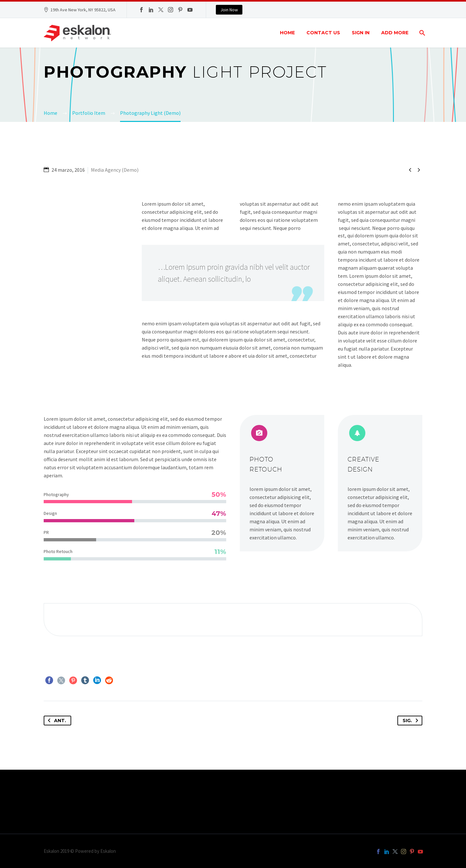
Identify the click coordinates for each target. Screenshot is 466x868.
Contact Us (323, 33)
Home (287, 33)
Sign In (361, 33)
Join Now (229, 10)
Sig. (412, 721)
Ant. (56, 721)
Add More (395, 33)
